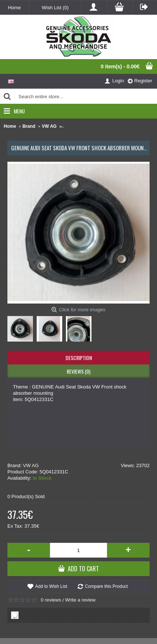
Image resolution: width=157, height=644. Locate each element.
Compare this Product (106, 586)
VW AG (31, 465)
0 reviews (51, 600)
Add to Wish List (51, 586)
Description (79, 358)
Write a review (80, 600)
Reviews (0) (78, 371)
